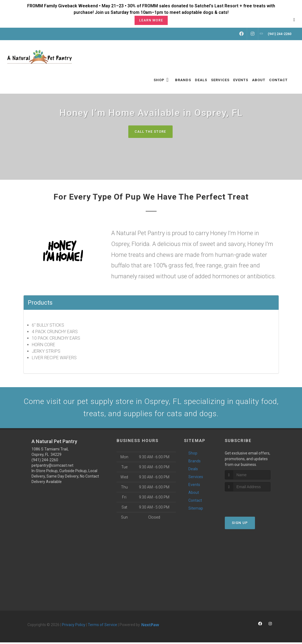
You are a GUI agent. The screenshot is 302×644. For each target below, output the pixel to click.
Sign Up (240, 524)
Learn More (151, 20)
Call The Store (150, 132)
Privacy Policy (74, 626)
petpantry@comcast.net (52, 467)
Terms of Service (102, 626)
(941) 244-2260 (45, 462)
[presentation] (254, 503)
